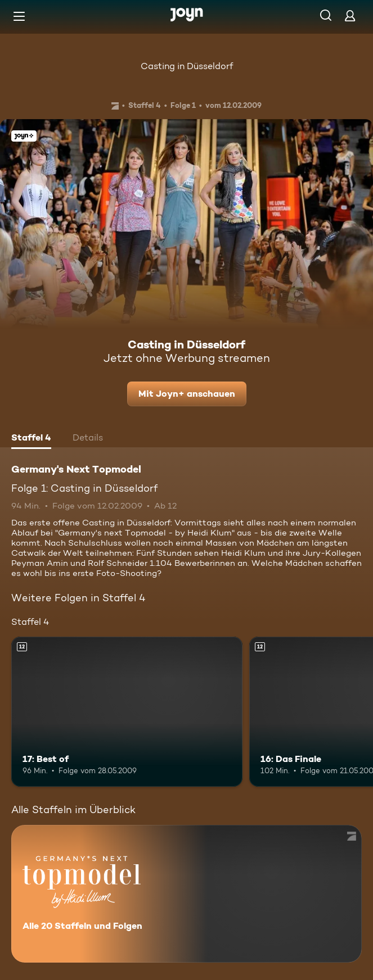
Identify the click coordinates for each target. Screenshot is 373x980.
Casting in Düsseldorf (187, 66)
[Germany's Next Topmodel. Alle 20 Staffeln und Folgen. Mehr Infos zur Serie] (186, 894)
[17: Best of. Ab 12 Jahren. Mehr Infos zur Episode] (127, 712)
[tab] (31, 439)
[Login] (350, 15)
